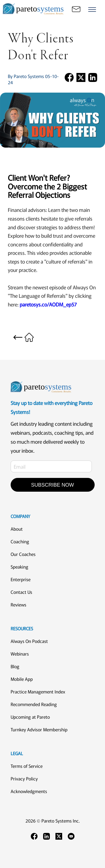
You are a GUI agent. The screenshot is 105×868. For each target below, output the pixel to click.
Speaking (19, 567)
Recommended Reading (34, 704)
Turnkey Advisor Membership (39, 729)
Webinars (20, 654)
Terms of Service (27, 766)
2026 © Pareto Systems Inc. (53, 821)
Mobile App (22, 679)
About (17, 529)
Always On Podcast (29, 641)
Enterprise (21, 579)
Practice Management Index (38, 691)
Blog (15, 666)
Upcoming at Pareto (30, 717)
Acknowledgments (29, 791)
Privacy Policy (24, 778)
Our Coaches (23, 554)
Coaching (20, 541)
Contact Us (21, 592)
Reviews (18, 604)
